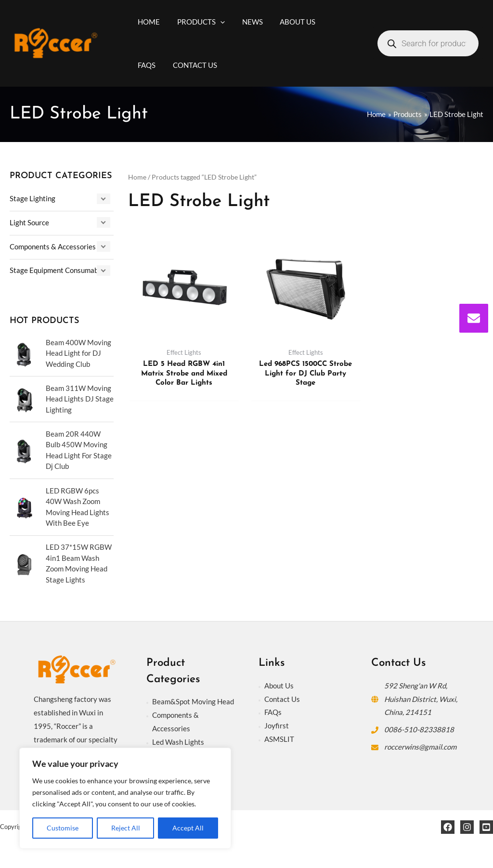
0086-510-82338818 (419, 729)
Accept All (188, 828)
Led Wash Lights (178, 742)
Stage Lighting (32, 198)
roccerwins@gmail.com (420, 747)
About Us (279, 686)
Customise (63, 828)
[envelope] (474, 318)
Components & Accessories (53, 246)
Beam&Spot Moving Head (193, 701)
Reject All (126, 828)
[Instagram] (467, 827)
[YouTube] (486, 827)
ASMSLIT (279, 739)
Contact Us (282, 699)
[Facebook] (448, 827)
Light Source (29, 222)
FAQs (273, 712)
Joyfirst (277, 725)
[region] (125, 798)
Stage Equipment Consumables (58, 270)
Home (137, 177)
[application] (216, 22)
